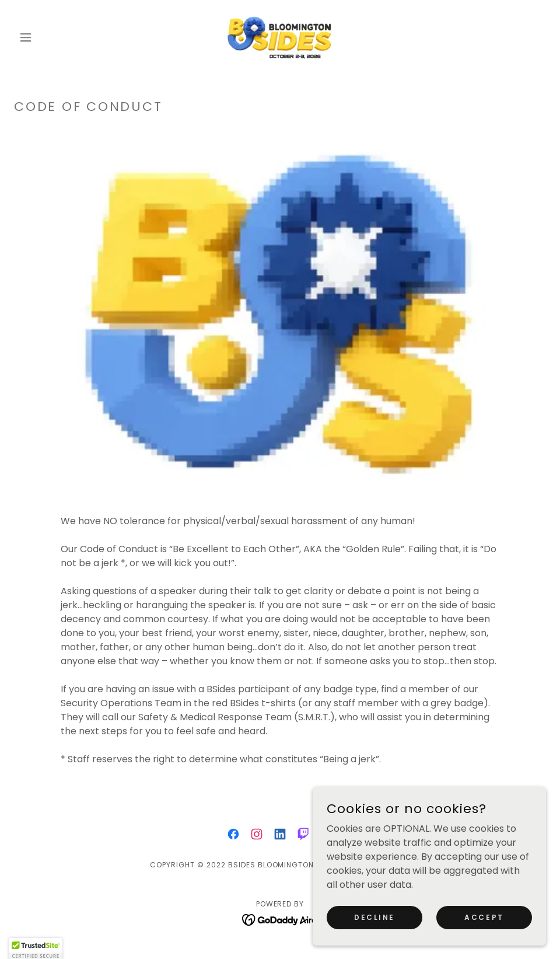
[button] (54, 37)
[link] (280, 37)
